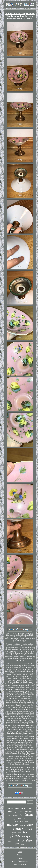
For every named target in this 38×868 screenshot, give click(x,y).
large (25, 832)
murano (12, 825)
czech (14, 833)
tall (23, 841)
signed (28, 829)
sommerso (15, 815)
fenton (29, 815)
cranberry (12, 819)
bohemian (28, 819)
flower (10, 841)
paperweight (28, 812)
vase (30, 824)
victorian (23, 844)
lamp (22, 825)
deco (29, 840)
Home (20, 852)
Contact (20, 858)
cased (9, 815)
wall (21, 811)
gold (17, 844)
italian (9, 830)
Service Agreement (20, 864)
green (27, 821)
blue (21, 815)
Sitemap (20, 855)
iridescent (15, 821)
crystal (16, 812)
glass (15, 836)
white (10, 811)
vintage (18, 829)
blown (11, 809)
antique (26, 836)
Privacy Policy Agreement (20, 861)
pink (17, 840)
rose (23, 808)
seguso (20, 833)
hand (29, 808)
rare (17, 808)
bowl (20, 818)
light (22, 821)
